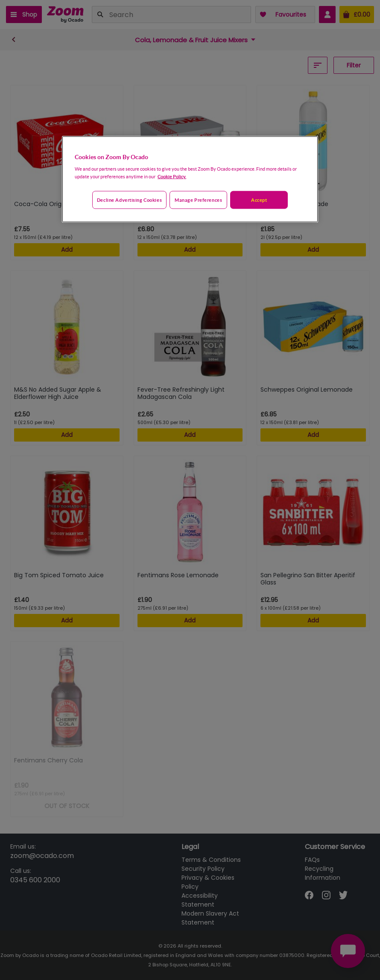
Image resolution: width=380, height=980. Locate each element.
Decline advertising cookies (129, 200)
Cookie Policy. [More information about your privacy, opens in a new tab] (172, 176)
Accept (259, 200)
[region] (190, 179)
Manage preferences (198, 200)
